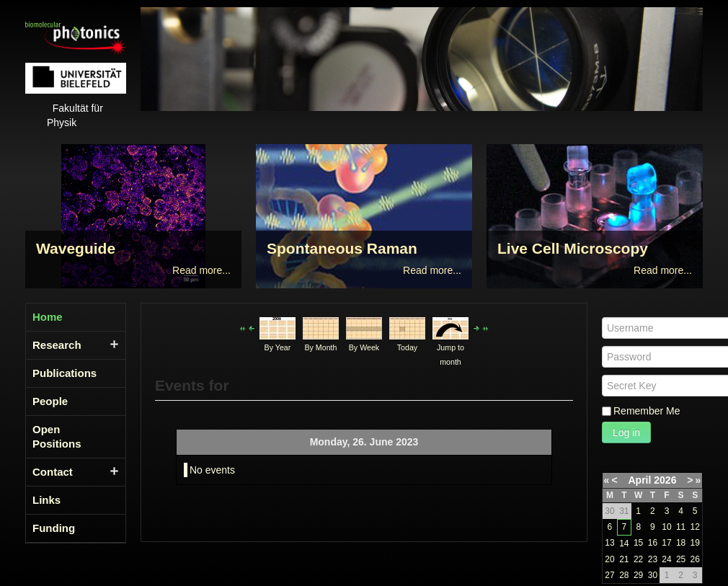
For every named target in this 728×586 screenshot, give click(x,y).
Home (48, 317)
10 (666, 527)
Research (57, 345)
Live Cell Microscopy (573, 248)
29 (638, 575)
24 (666, 559)
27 (609, 575)
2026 (665, 480)
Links (46, 500)
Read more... (201, 270)
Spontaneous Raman (342, 248)
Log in (626, 432)
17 (666, 543)
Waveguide (76, 248)
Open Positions (57, 436)
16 (653, 543)
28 (624, 575)
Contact (53, 472)
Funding (54, 528)
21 (624, 559)
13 (609, 543)
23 (653, 559)
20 (609, 559)
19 (694, 543)
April (640, 480)
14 (624, 543)
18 (681, 543)
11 (681, 527)
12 (694, 527)
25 (681, 559)
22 (638, 559)
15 (638, 543)
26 (694, 559)
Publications (65, 373)
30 (653, 575)
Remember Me (647, 411)
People (50, 401)
